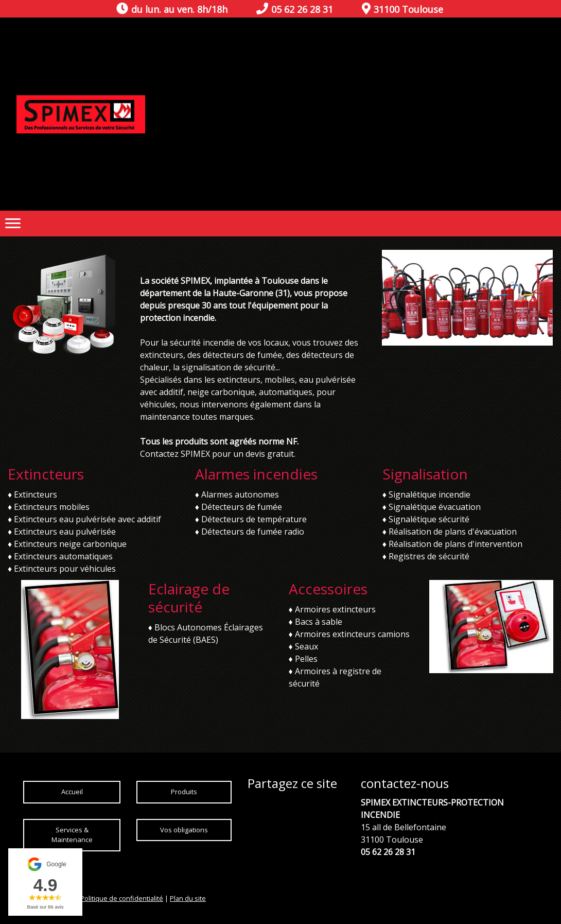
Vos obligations (184, 830)
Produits (184, 792)
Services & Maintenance (72, 835)
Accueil (72, 792)
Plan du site (188, 898)
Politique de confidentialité (122, 898)
